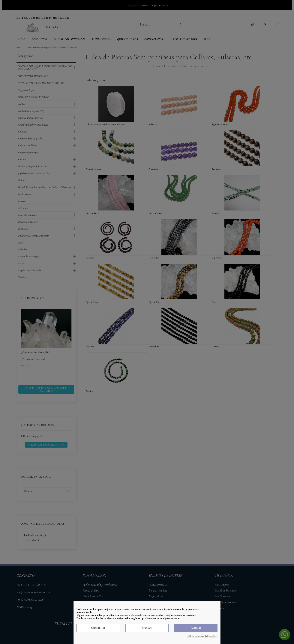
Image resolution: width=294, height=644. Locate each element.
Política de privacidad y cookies (202, 637)
